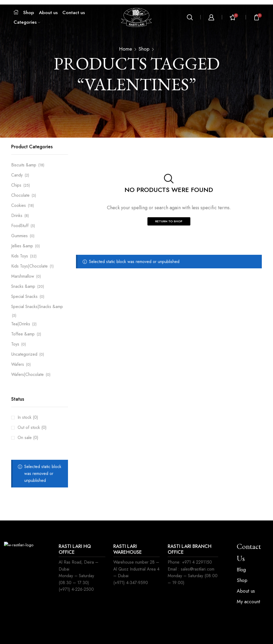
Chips (16, 185)
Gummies (19, 236)
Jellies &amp (22, 246)
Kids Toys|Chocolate (29, 266)
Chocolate (20, 195)
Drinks (17, 216)
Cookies (19, 205)
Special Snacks (24, 296)
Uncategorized (24, 354)
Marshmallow (23, 276)
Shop (29, 13)
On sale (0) (28, 438)
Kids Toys (20, 256)
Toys (15, 344)
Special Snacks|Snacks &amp (37, 307)
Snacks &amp (23, 286)
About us (48, 13)
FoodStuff (20, 226)
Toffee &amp (23, 334)
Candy (17, 175)
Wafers (18, 364)
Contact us (74, 13)
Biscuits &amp (24, 165)
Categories (27, 22)
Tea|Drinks (21, 324)
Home (125, 49)
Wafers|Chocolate (27, 374)
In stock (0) (28, 417)
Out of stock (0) (32, 427)
